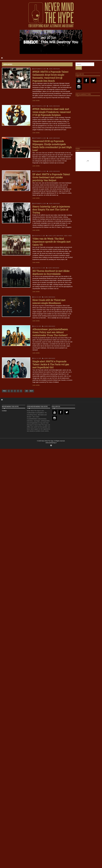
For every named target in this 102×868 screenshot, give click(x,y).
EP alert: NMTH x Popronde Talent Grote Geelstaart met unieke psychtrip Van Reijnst (51, 177)
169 (27, 391)
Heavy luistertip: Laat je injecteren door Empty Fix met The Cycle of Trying (51, 210)
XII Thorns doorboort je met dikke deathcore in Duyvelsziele (51, 272)
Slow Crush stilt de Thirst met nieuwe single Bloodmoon (49, 302)
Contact (4, 411)
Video (66, 236)
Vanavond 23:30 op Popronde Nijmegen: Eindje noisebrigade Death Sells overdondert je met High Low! (52, 146)
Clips (54, 236)
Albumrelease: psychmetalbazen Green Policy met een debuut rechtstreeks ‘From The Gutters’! (50, 332)
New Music (57, 69)
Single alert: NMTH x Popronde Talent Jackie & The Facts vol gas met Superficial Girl (51, 364)
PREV (4, 391)
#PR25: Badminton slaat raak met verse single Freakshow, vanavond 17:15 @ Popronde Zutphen (51, 112)
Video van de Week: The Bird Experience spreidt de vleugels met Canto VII (51, 242)
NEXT (31, 391)
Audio (51, 69)
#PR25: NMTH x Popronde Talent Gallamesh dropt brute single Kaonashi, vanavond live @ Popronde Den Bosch (50, 76)
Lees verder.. (36, 101)
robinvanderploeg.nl (51, 443)
